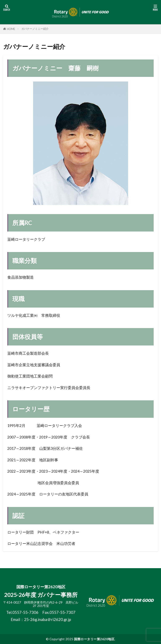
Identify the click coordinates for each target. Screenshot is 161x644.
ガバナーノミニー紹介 (35, 29)
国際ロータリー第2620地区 (94, 639)
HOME (11, 29)
